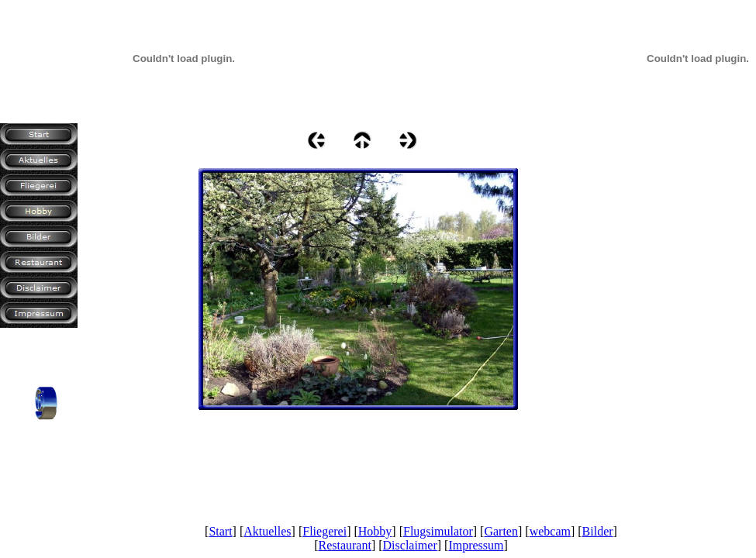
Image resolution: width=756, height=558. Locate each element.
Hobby (375, 531)
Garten (501, 531)
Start (220, 531)
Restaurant (344, 545)
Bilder (598, 531)
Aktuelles (267, 531)
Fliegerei (324, 531)
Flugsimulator (438, 531)
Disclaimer (410, 545)
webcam (550, 531)
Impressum (476, 545)
